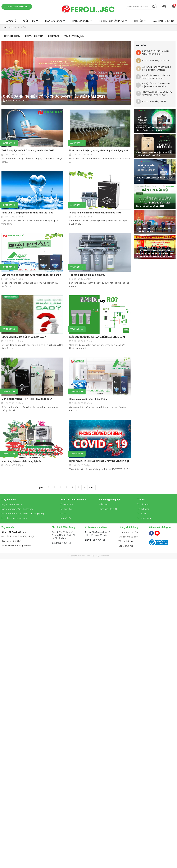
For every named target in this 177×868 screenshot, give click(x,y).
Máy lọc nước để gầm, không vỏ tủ (17, 509)
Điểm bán (103, 504)
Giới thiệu (29, 21)
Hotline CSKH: (17, 7)
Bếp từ (63, 514)
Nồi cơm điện (67, 509)
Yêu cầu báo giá (126, 541)
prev (41, 487)
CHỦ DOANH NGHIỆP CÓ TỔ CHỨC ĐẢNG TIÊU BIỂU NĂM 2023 (54, 96)
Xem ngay (9, 143)
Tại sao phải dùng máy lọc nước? (87, 275)
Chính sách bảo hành (128, 537)
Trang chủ (10, 21)
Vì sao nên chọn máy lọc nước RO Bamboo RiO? (95, 213)
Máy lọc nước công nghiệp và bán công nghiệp (23, 514)
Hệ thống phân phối (112, 21)
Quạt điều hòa (67, 504)
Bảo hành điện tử (163, 21)
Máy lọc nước (53, 21)
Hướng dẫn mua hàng (128, 532)
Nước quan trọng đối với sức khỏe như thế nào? (27, 213)
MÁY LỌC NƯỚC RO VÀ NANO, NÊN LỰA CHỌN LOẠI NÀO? (97, 337)
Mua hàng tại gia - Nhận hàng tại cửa (21, 461)
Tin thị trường (143, 509)
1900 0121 (61, 543)
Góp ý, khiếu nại (126, 546)
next (91, 487)
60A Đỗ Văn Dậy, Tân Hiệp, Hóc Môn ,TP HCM (98, 534)
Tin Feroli (54, 36)
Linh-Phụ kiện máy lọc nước (14, 518)
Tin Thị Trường (34, 36)
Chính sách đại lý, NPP (109, 509)
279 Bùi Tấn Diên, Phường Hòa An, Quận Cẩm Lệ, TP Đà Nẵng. (64, 535)
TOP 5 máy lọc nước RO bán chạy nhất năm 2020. (28, 150)
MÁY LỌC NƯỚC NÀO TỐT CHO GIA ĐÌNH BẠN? (27, 399)
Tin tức (138, 21)
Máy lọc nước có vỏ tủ (12, 504)
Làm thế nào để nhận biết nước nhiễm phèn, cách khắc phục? (31, 275)
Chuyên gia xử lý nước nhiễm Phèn (88, 399)
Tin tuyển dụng (74, 36)
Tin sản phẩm (12, 36)
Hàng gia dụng (81, 21)
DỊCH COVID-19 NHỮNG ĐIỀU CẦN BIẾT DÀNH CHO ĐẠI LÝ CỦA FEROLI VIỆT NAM (99, 461)
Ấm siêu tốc (66, 518)
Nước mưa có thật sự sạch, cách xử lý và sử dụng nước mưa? (99, 151)
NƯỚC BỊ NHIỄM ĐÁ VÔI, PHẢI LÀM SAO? (24, 337)
